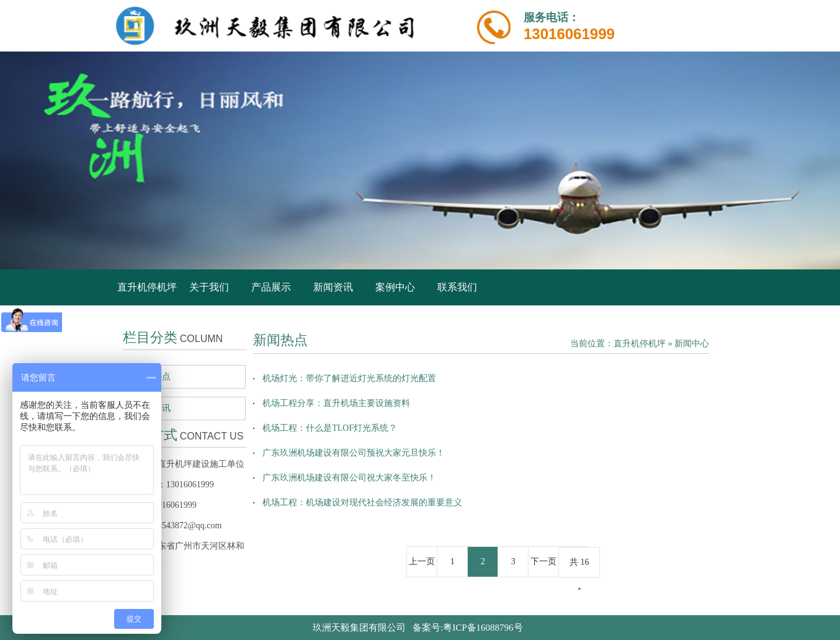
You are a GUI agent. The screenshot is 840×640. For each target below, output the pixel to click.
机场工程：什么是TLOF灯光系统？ (330, 428)
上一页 (422, 561)
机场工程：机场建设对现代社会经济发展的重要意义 (362, 503)
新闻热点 (153, 376)
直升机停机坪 (147, 287)
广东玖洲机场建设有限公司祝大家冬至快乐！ (349, 478)
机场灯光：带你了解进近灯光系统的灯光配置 (349, 378)
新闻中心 (692, 344)
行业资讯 (153, 408)
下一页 (543, 561)
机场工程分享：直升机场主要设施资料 (336, 403)
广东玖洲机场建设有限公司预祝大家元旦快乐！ (354, 453)
